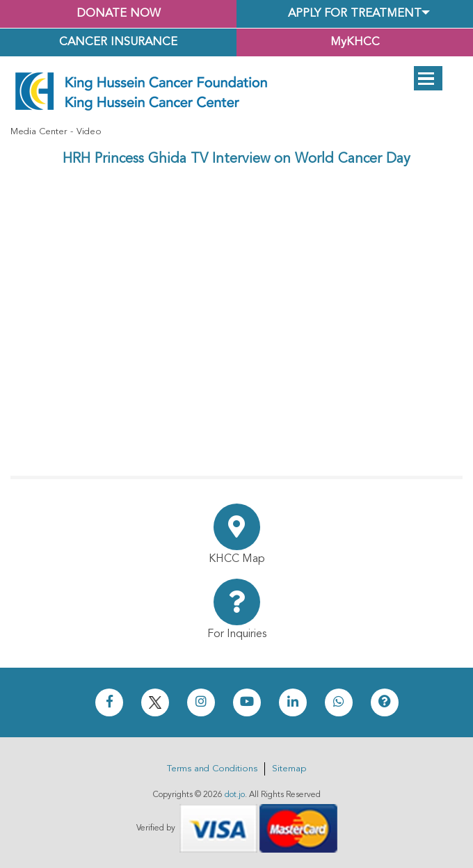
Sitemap (289, 769)
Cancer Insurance (118, 42)
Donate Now (119, 14)
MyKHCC (355, 42)
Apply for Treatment (355, 14)
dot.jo (235, 795)
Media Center (39, 132)
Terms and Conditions (212, 769)
